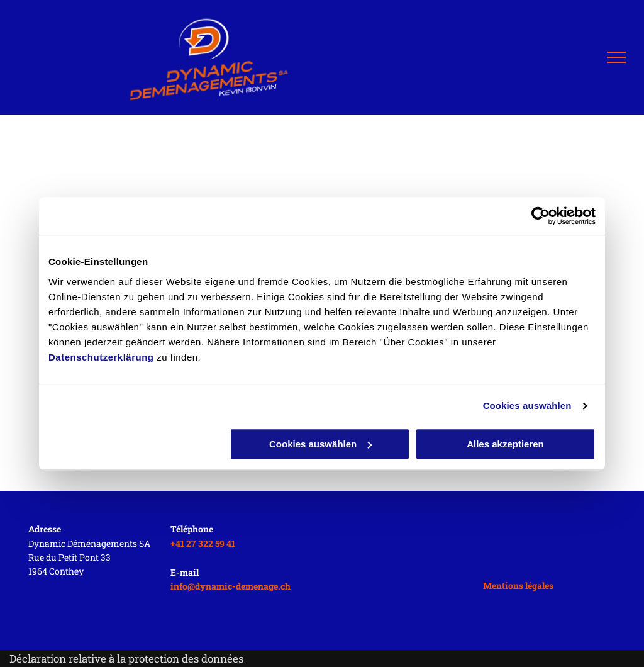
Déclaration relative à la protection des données (126, 659)
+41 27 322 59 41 (203, 543)
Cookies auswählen (527, 406)
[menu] (616, 57)
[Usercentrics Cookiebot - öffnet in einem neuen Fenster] (541, 216)
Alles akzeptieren (505, 444)
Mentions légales (518, 586)
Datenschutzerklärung (101, 357)
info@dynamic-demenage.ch (230, 586)
